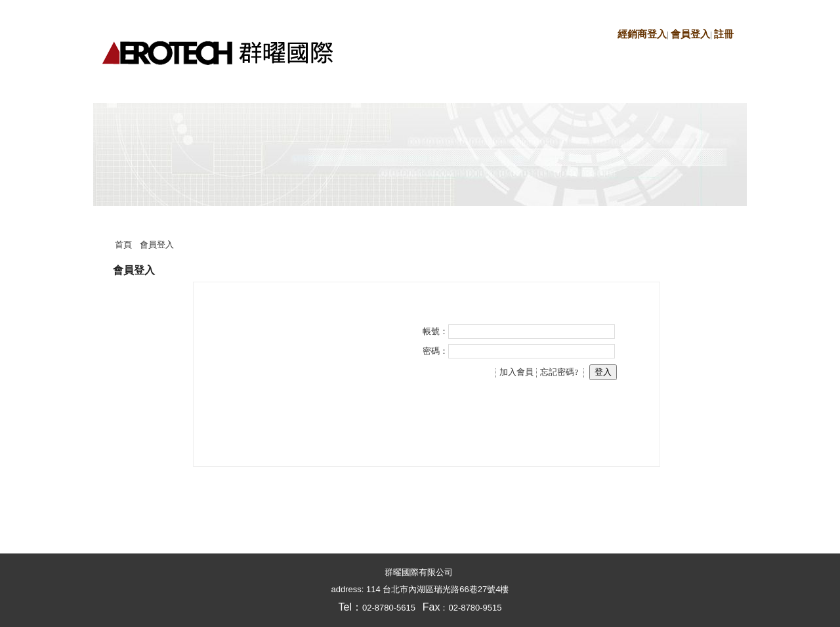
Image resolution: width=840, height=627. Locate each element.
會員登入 (690, 34)
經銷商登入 (642, 34)
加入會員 (516, 372)
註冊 (724, 34)
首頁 (123, 245)
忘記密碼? (559, 372)
